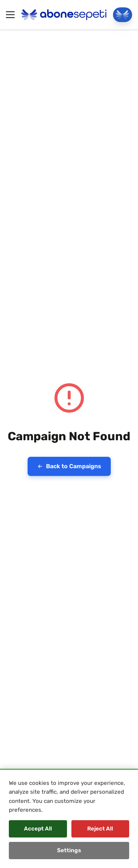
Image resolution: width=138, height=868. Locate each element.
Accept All (38, 829)
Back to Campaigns (69, 466)
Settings (69, 850)
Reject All (100, 829)
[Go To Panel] (123, 15)
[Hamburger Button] (10, 15)
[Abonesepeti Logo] (64, 15)
